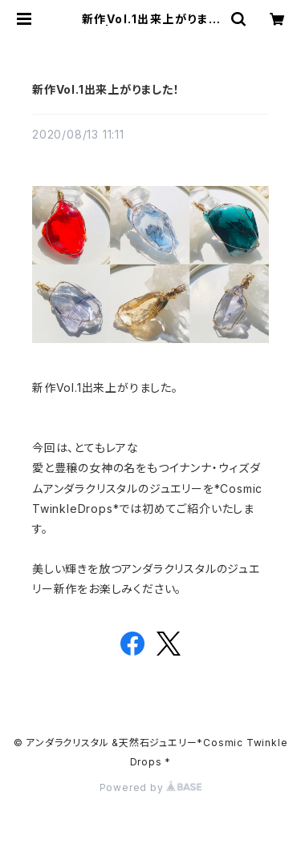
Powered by (151, 787)
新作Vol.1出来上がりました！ (106, 89)
